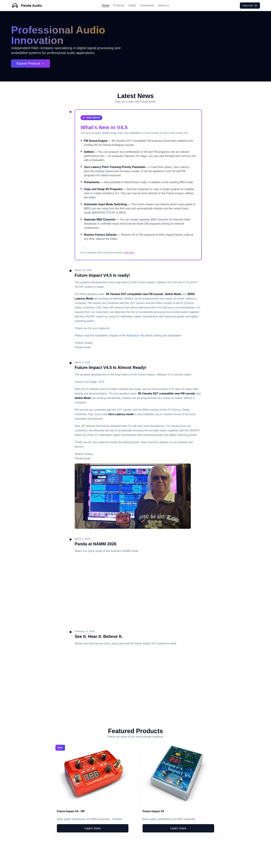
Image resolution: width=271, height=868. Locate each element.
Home (106, 5)
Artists (132, 5)
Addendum (133, 336)
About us (164, 5)
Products (119, 5)
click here (129, 253)
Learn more (93, 828)
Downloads (147, 5)
